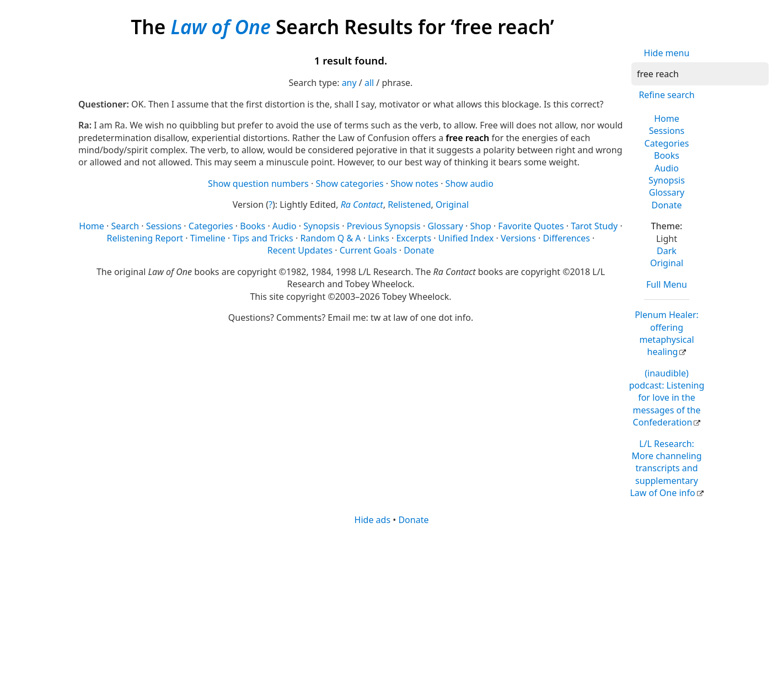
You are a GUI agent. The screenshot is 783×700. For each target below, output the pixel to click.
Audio (667, 168)
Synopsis (667, 180)
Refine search (666, 95)
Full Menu (667, 284)
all (369, 83)
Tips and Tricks (262, 238)
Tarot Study (594, 226)
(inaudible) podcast (667, 398)
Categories (667, 143)
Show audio (470, 184)
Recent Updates (300, 250)
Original (667, 263)
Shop (481, 226)
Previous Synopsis (384, 226)
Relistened (409, 204)
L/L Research (666, 469)
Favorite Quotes (531, 226)
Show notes (414, 184)
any (349, 83)
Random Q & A (330, 238)
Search (125, 226)
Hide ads (373, 520)
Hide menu (667, 53)
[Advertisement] (392, 612)
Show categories (349, 184)
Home (667, 119)
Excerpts (414, 238)
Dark (667, 251)
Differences (567, 238)
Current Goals (368, 250)
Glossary (667, 192)
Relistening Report (145, 238)
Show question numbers (258, 184)
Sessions (667, 131)
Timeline (208, 238)
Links (379, 238)
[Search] (700, 74)
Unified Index (466, 238)
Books (667, 155)
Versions (518, 238)
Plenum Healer (667, 333)
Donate (666, 205)
